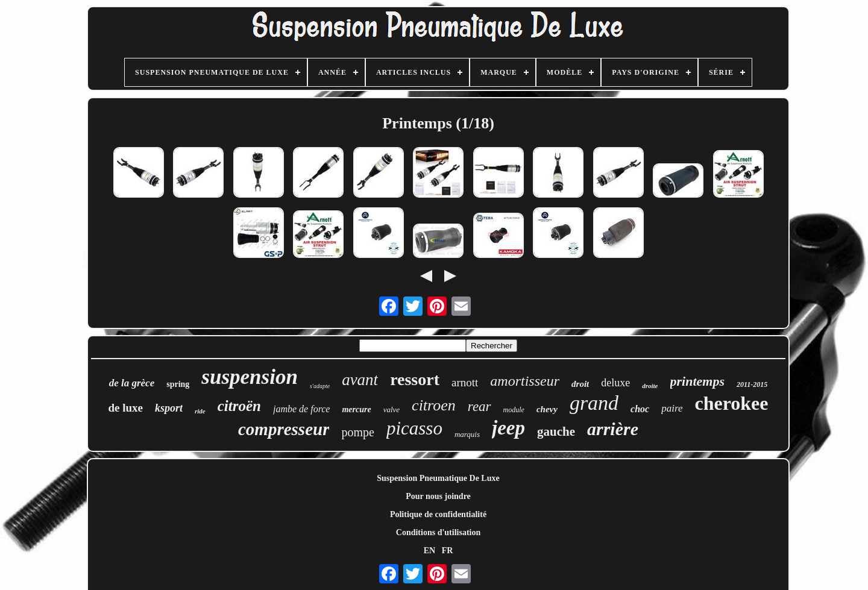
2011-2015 (752, 384)
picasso (414, 428)
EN (429, 551)
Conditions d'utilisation (438, 532)
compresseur (284, 429)
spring (178, 384)
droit (580, 384)
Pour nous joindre (438, 496)
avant (360, 380)
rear (480, 406)
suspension (250, 377)
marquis (467, 434)
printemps (697, 381)
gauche (556, 432)
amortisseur (525, 381)
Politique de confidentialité (438, 514)
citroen (434, 405)
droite (650, 386)
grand (594, 403)
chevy (547, 409)
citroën (239, 406)
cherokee (731, 403)
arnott (465, 382)
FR (448, 551)
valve (392, 410)
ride (200, 411)
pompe (357, 432)
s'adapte (320, 386)
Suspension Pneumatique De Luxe (438, 478)
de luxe (125, 408)
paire (672, 408)
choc (640, 409)
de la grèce (132, 383)
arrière (613, 429)
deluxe (615, 383)
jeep (508, 428)
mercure (356, 410)
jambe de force (301, 409)
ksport (169, 408)
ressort (415, 379)
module (514, 410)
